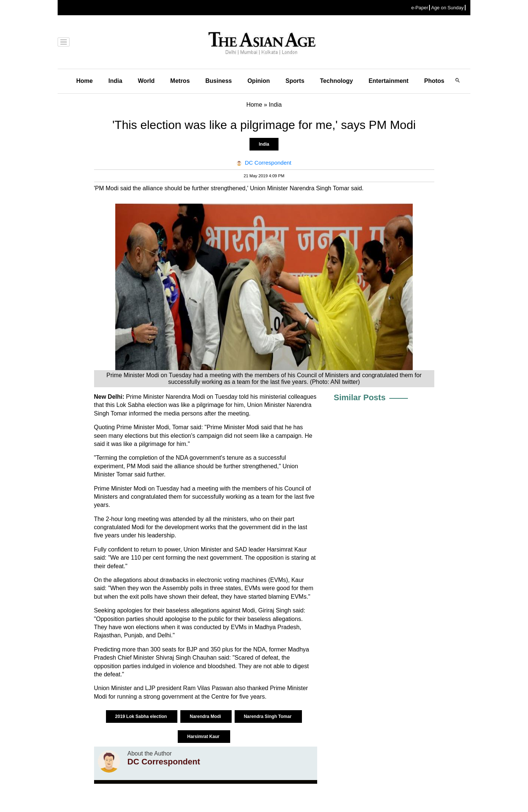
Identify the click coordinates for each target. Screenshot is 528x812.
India (115, 81)
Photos (434, 81)
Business (218, 81)
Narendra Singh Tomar (268, 716)
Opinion (258, 81)
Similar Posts (360, 397)
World (146, 81)
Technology (337, 81)
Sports (295, 81)
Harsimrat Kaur (204, 737)
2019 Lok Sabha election (142, 716)
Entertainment (389, 81)
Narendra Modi (206, 716)
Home (84, 81)
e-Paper (420, 8)
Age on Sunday (447, 8)
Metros (180, 81)
